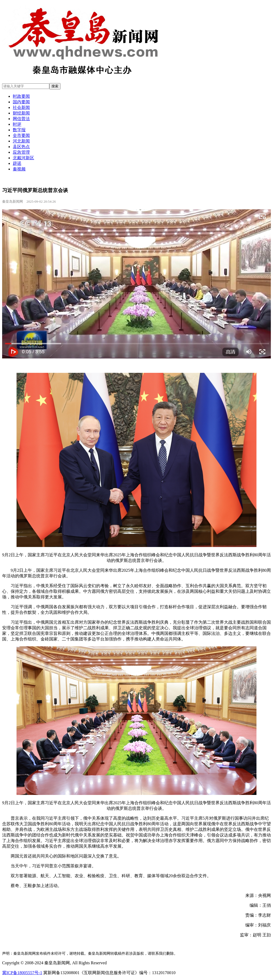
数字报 (19, 130)
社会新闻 (21, 107)
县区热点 (21, 147)
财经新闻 (21, 113)
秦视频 (19, 169)
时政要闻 (21, 96)
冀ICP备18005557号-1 (22, 973)
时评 (17, 124)
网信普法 (21, 119)
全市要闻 (21, 135)
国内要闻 (21, 102)
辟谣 (17, 163)
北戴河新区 (23, 158)
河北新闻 (21, 141)
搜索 (55, 86)
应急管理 (21, 152)
